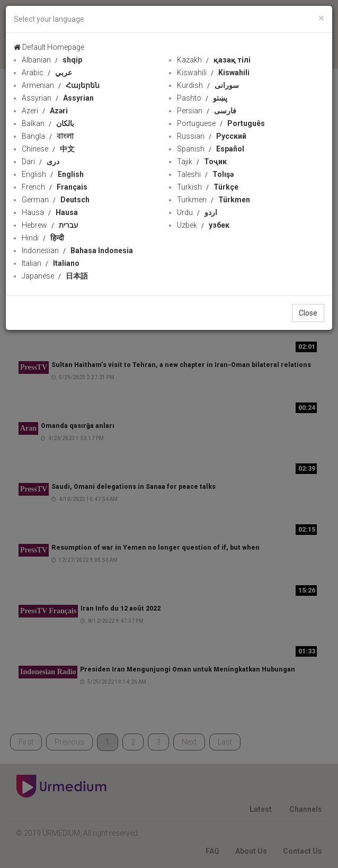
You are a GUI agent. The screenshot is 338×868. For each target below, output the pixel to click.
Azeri (45, 111)
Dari (41, 162)
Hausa (50, 212)
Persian (207, 111)
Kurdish (208, 85)
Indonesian (77, 250)
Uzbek (203, 225)
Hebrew (50, 225)
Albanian (52, 60)
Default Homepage (49, 47)
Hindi (43, 238)
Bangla (48, 136)
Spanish (211, 149)
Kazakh (214, 60)
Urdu (197, 212)
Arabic (47, 73)
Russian (212, 136)
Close (308, 313)
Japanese (55, 276)
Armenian (61, 85)
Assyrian (58, 98)
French (55, 187)
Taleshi (205, 174)
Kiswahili (213, 73)
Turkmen (214, 200)
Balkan (48, 123)
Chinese (48, 149)
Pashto (202, 98)
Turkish (208, 187)
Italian (51, 263)
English (53, 174)
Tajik (202, 162)
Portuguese (221, 123)
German (56, 200)
